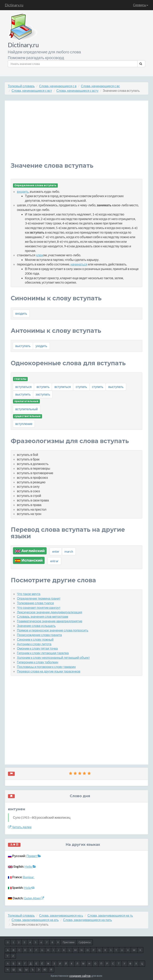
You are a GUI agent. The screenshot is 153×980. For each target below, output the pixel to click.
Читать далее (20, 827)
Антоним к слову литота (34, 644)
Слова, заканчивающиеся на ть (110, 915)
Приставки (69, 942)
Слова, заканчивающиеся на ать (35, 920)
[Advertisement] (76, 134)
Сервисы (141, 5)
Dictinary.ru (14, 5)
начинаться (79, 264)
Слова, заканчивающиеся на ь (61, 915)
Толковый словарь (21, 86)
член (39, 255)
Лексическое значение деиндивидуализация (50, 612)
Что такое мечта (29, 594)
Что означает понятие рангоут (39, 607)
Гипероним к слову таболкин (38, 662)
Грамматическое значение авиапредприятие (50, 621)
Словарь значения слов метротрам (43, 616)
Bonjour (29, 877)
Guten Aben (34, 898)
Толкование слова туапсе (35, 603)
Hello (30, 866)
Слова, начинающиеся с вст (32, 91)
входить (23, 191)
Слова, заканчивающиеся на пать (88, 920)
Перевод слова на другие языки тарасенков (49, 671)
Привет (34, 856)
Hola (29, 887)
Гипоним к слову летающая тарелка (43, 653)
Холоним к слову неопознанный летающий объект (53, 657)
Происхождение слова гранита (39, 635)
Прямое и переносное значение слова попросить (53, 630)
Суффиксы (85, 942)
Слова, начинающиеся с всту (77, 91)
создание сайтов (80, 976)
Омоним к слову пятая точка (37, 648)
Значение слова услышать (36, 626)
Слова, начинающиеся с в (58, 86)
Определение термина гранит (39, 598)
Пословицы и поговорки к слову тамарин (46, 667)
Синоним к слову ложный (35, 639)
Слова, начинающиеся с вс (100, 86)
